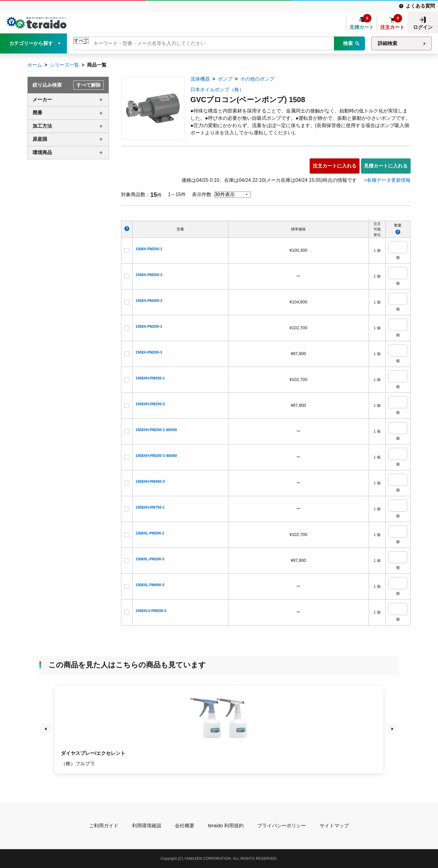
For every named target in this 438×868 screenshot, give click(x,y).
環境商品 (42, 152)
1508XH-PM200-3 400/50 (156, 430)
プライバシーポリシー (282, 826)
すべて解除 (89, 85)
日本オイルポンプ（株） (217, 90)
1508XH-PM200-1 (150, 378)
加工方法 (42, 126)
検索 (348, 43)
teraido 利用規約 (226, 826)
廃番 (37, 113)
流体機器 (200, 79)
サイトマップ (334, 826)
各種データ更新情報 (389, 180)
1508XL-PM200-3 (150, 559)
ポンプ (225, 79)
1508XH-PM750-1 (150, 507)
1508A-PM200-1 (149, 249)
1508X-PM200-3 (149, 352)
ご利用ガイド (104, 826)
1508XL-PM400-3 (150, 585)
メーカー (42, 100)
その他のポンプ (257, 79)
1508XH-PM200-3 (150, 404)
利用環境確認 (147, 826)
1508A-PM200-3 (149, 275)
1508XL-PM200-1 (150, 533)
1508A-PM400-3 (149, 301)
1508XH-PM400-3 (150, 482)
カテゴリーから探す (31, 43)
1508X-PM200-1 (149, 327)
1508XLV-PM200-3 (151, 611)
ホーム (35, 65)
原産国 (40, 139)
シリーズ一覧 (64, 65)
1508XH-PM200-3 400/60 (156, 456)
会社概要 (185, 826)
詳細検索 (388, 43)
